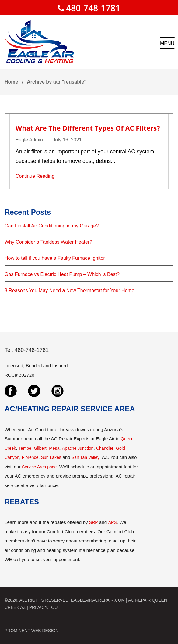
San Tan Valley (86, 457)
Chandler (105, 448)
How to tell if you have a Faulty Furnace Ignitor (55, 258)
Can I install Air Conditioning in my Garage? (52, 226)
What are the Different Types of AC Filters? (88, 128)
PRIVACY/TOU (44, 607)
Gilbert (40, 448)
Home (11, 82)
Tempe (25, 448)
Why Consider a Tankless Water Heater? (48, 242)
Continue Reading (35, 176)
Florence (30, 457)
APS (113, 522)
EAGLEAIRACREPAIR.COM (98, 600)
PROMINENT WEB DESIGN (31, 631)
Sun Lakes (51, 457)
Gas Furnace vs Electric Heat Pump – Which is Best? (62, 274)
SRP (94, 522)
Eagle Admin (29, 140)
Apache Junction (78, 448)
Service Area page (39, 467)
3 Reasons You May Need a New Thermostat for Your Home (70, 290)
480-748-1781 (93, 8)
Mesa (54, 448)
